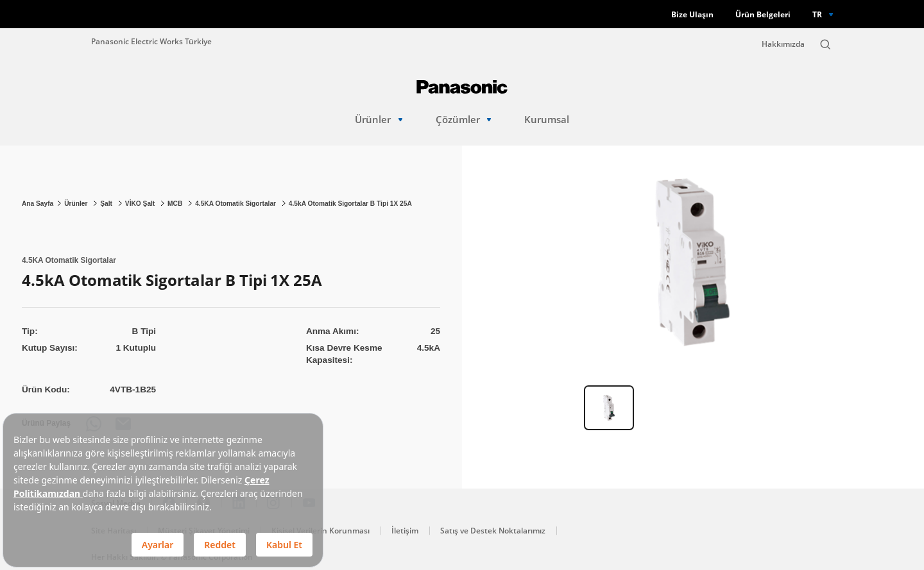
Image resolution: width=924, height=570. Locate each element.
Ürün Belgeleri (763, 14)
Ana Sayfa (38, 204)
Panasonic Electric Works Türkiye (151, 41)
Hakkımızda (783, 44)
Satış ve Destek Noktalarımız (493, 531)
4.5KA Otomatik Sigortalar (236, 204)
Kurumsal (547, 120)
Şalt (107, 204)
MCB (176, 204)
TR (817, 14)
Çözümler (464, 120)
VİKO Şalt (141, 204)
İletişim (405, 531)
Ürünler (379, 120)
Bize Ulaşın (692, 14)
